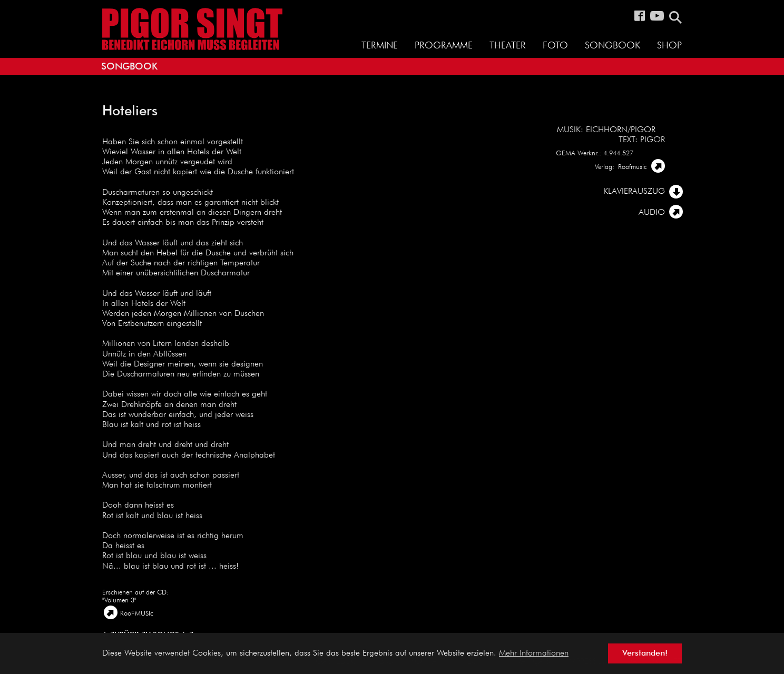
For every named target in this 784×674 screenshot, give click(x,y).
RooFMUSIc (137, 614)
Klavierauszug (634, 192)
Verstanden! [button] (645, 653)
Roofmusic (633, 167)
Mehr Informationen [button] (534, 653)
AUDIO (652, 213)
